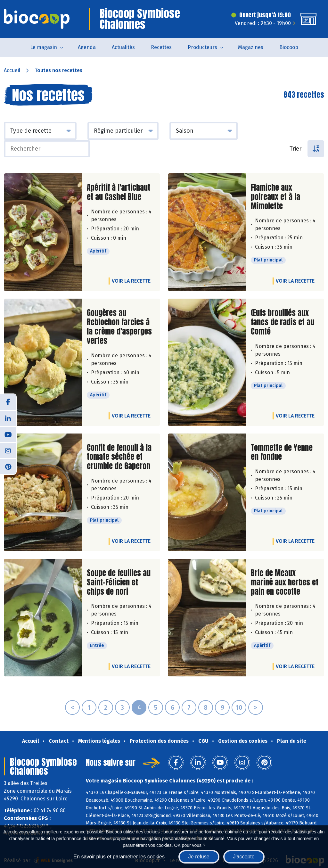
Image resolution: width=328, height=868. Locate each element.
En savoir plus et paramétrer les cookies (119, 857)
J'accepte (244, 857)
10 (239, 707)
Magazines (251, 47)
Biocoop (289, 47)
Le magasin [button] (44, 47)
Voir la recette (131, 281)
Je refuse (199, 857)
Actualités (123, 47)
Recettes (161, 47)
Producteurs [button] (202, 47)
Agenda (87, 47)
